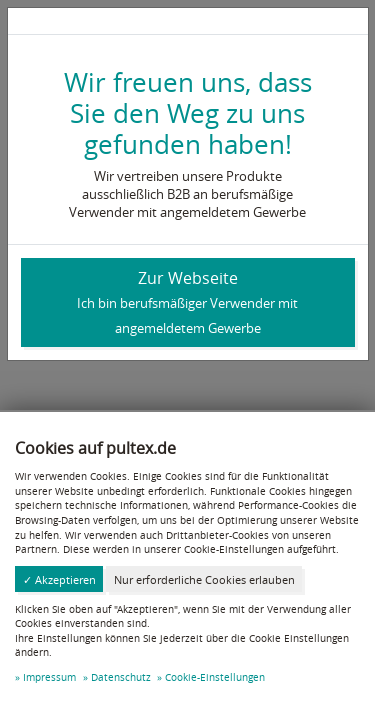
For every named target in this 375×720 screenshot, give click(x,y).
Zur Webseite (187, 302)
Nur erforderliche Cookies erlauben (204, 579)
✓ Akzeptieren (59, 579)
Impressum (49, 677)
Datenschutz (121, 677)
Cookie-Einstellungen (215, 677)
